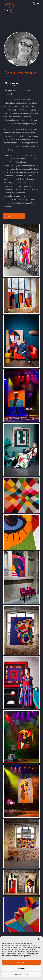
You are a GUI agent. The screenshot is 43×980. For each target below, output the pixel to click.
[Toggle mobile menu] (38, 3)
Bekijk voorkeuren (21, 975)
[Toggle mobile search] (34, 3)
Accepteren (22, 962)
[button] (40, 939)
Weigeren (22, 968)
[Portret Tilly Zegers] (22, 33)
